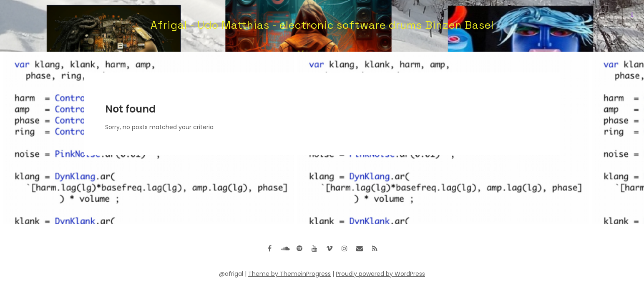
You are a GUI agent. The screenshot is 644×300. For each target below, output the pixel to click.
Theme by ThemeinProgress (289, 274)
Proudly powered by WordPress (380, 274)
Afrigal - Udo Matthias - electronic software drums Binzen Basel (322, 25)
